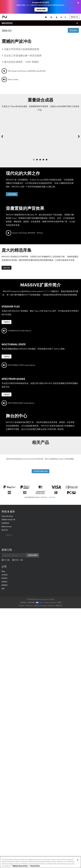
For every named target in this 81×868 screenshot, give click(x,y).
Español (51, 605)
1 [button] (34, 160)
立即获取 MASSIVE (40, 471)
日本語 (36, 605)
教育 (3, 589)
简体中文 (59, 605)
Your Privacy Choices (46, 602)
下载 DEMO (12, 194)
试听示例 (7, 268)
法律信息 (23, 602)
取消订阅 (5, 530)
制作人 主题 (19, 560)
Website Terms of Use (20, 866)
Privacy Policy (35, 866)
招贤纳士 (5, 582)
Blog (3, 571)
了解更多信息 (52, 497)
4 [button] (43, 160)
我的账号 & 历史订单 (8, 520)
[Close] (78, 860)
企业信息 (5, 575)
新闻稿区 (5, 585)
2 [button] (37, 160)
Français (43, 605)
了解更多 (7, 322)
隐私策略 (32, 602)
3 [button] (40, 160)
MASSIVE (7, 23)
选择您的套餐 (41, 9)
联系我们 (5, 578)
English (21, 605)
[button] (2, 138)
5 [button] (47, 160)
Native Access (7, 526)
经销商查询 (5, 523)
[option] (40, 137)
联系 (60, 602)
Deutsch (29, 605)
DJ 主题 (7, 560)
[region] (40, 862)
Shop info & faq (7, 516)
